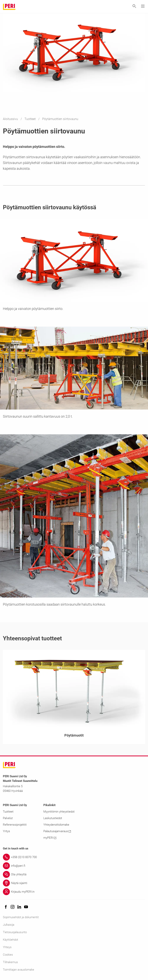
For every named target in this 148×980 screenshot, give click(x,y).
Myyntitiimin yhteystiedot (59, 812)
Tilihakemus (10, 962)
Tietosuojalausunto (15, 932)
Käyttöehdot (11, 940)
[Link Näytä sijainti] (74, 883)
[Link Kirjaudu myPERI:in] (74, 892)
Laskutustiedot (53, 818)
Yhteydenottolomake (56, 825)
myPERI (50, 838)
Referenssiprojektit (15, 825)
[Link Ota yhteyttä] (74, 874)
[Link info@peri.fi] (74, 866)
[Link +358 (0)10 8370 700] (74, 857)
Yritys (6, 831)
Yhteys (7, 947)
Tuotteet (30, 119)
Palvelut (8, 818)
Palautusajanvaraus (57, 831)
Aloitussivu (11, 119)
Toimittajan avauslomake (18, 970)
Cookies (8, 955)
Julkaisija (9, 925)
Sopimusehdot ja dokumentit (21, 917)
